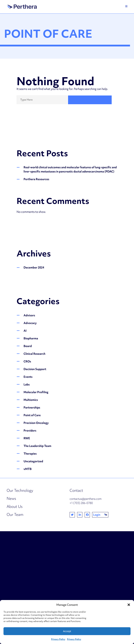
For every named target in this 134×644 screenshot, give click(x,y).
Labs (27, 384)
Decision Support (35, 369)
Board (28, 346)
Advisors (29, 315)
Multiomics (31, 400)
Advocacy (30, 323)
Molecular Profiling (36, 392)
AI (25, 331)
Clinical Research (34, 354)
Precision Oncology (36, 423)
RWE (27, 438)
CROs (27, 361)
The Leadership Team (37, 446)
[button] (129, 605)
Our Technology (20, 490)
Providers (30, 430)
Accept (67, 631)
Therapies (30, 454)
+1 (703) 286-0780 (81, 503)
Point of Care (32, 415)
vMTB (28, 469)
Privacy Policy (58, 639)
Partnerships (32, 407)
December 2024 (34, 267)
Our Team (15, 515)
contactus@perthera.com (86, 499)
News (11, 498)
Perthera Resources (36, 179)
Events (28, 377)
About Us (15, 507)
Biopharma (31, 338)
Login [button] (97, 515)
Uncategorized (33, 461)
